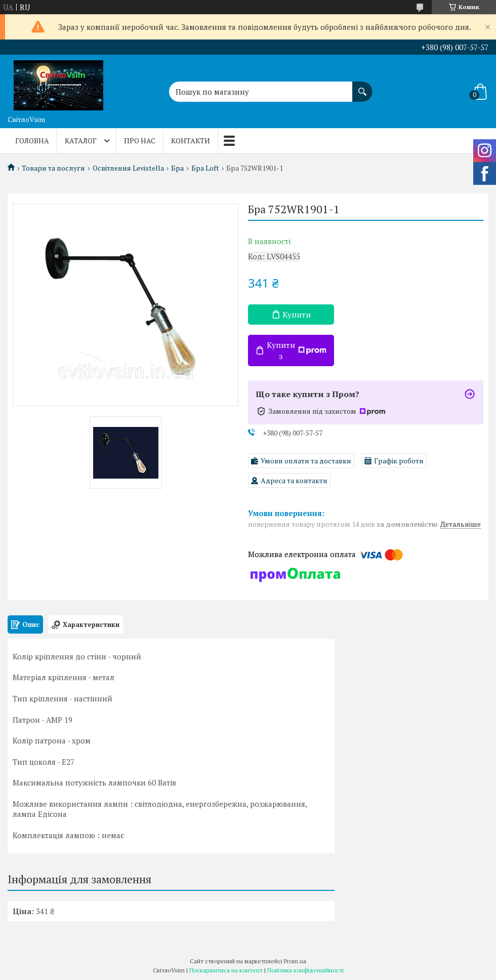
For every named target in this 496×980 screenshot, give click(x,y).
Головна (32, 141)
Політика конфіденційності (305, 970)
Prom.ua (295, 961)
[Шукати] (362, 87)
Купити (297, 315)
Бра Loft (205, 168)
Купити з (297, 350)
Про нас (140, 141)
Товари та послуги (53, 168)
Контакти (191, 141)
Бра (177, 168)
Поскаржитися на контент (226, 970)
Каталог (81, 141)
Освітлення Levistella (128, 168)
